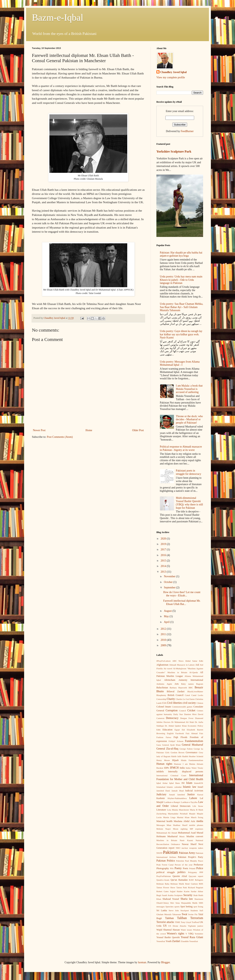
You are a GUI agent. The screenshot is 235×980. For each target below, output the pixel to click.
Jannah (174, 791)
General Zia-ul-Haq (167, 749)
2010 (164, 640)
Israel (200, 787)
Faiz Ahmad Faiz (194, 733)
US (165, 926)
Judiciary (161, 794)
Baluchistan (162, 688)
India (182, 768)
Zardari (176, 941)
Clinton (200, 703)
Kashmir (161, 798)
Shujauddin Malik (189, 903)
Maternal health (164, 821)
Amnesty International (191, 680)
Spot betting (186, 907)
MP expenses (196, 829)
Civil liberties (174, 703)
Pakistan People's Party (191, 857)
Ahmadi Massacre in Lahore (182, 665)
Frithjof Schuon (176, 741)
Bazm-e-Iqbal (58, 17)
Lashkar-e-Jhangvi (172, 802)
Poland (192, 868)
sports (177, 907)
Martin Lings (169, 817)
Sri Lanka (162, 910)
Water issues (186, 930)
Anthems (160, 684)
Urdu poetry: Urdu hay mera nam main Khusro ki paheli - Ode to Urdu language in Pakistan (181, 280)
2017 (164, 550)
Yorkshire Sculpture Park (174, 151)
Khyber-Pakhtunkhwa (177, 798)
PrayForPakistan (164, 876)
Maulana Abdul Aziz (185, 821)
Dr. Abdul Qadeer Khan (176, 726)
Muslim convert (195, 836)
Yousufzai (161, 941)
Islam (189, 783)
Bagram (200, 684)
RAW (191, 880)
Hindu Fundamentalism (192, 760)
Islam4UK (199, 783)
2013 (164, 572)
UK (201, 922)
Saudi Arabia (168, 895)
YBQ (191, 934)
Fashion (160, 737)
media (200, 821)
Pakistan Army (187, 853)
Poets (185, 868)
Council (182, 711)
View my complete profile (171, 77)
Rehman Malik (177, 884)
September (170, 588)
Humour (178, 764)
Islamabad (161, 787)
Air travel (168, 668)
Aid (197, 665)
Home (89, 430)
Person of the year (184, 865)
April (167, 622)
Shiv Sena (175, 903)
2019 (164, 544)
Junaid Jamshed (177, 795)
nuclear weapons (189, 848)
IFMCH (174, 768)
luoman (142, 962)
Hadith (185, 756)
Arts (177, 684)
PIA (172, 868)
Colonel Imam (164, 707)
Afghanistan (162, 665)
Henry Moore (163, 760)
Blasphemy (161, 695)
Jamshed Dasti (163, 791)
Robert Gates (163, 891)
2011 (164, 634)
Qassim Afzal (180, 876)
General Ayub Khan (171, 745)
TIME (178, 922)
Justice (191, 794)
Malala (175, 810)
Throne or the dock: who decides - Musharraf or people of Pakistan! (189, 420)
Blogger (165, 962)
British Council (175, 695)
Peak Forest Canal (165, 865)
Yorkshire (199, 934)
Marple (192, 814)
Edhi (158, 730)
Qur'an (174, 880)
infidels (160, 772)
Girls (167, 752)
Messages (161, 825)
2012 (164, 629)
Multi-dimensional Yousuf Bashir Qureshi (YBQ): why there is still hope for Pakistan (189, 503)
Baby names (187, 684)
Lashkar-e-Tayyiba (189, 802)
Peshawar (198, 865)
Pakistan (170, 852)
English (170, 733)
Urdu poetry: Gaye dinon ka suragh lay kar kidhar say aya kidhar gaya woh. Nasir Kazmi (181, 334)
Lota (169, 810)
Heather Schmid (196, 756)
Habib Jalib (176, 756)
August (168, 611)
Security (188, 895)
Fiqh (176, 737)
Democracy (172, 718)
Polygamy (192, 872)
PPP (201, 872)
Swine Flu (193, 914)
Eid (183, 730)
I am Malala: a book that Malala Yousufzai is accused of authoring (189, 389)
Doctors (167, 722)
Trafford (195, 922)
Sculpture (178, 895)
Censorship (161, 699)
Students (194, 910)
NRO (178, 848)
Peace (201, 861)
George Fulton (186, 749)
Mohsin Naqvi (164, 829)
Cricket (191, 710)
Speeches (169, 907)
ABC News (178, 661)
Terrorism (197, 918)
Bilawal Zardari (176, 691)
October (169, 582)
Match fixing (197, 817)
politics (181, 872)
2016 (164, 555)
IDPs (167, 768)
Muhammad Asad (187, 833)
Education (168, 730)
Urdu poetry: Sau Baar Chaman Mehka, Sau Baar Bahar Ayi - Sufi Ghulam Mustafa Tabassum (182, 307)
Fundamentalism (194, 741)
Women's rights (175, 934)
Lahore (193, 798)
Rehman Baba (163, 884)
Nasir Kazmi (186, 840)
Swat (184, 914)
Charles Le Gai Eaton (185, 699)
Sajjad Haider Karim (180, 891)
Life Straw (198, 806)
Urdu (159, 926)
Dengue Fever (187, 718)
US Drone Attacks (177, 926)
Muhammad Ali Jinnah (167, 833)
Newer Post (39, 430)
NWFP (159, 853)
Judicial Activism (194, 791)
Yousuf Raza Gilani (192, 937)
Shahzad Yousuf (171, 899)
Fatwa (168, 737)
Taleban (169, 918)
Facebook (180, 733)
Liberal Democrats (181, 806)
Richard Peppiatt (196, 887)
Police (200, 868)
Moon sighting (180, 829)
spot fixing (198, 907)
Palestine (180, 861)
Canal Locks (197, 695)
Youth (169, 941)
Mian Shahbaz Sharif (177, 825)
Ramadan (183, 880)
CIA (164, 703)
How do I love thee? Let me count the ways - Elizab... (182, 594)
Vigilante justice (196, 926)
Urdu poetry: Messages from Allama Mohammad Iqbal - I (180, 363)
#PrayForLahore (164, 661)
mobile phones (196, 825)
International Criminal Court (171, 775)
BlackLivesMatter (195, 691)
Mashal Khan (183, 817)
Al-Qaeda (193, 672)
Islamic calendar (174, 787)
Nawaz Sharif (189, 844)
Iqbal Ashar (162, 783)
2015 (164, 561)
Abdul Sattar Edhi (194, 661)
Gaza (159, 745)
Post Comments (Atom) (60, 437)
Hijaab (175, 760)
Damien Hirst (190, 714)
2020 (164, 539)
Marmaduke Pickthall (178, 814)
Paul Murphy (191, 861)
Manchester (184, 810)
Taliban (182, 918)
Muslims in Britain (167, 840)
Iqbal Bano (175, 783)
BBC (191, 688)
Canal (187, 695)
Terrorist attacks (165, 922)
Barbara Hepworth (178, 688)
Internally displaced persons (186, 772)
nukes (201, 848)
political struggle (166, 872)
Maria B (194, 810)
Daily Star (178, 714)
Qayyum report (196, 876)
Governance (192, 752)
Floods (184, 737)
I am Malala (189, 764)
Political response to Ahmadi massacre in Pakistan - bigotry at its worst (181, 448)
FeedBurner (187, 131)
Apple (169, 684)
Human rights (164, 764)
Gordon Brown (178, 752)
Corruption (171, 710)
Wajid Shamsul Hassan (168, 930)
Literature (161, 810)
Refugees (199, 880)
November (170, 576)
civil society (189, 703)
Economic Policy (195, 726)
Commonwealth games (182, 707)
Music (182, 836)
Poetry (178, 868)
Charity (171, 699)
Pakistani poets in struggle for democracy (189, 472)
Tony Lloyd (186, 922)
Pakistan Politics (166, 861)
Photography (163, 868)
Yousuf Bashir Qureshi (168, 937)
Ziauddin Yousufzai (189, 941)
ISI (183, 783)
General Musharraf (192, 745)
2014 (164, 566)
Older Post (138, 430)
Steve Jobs (174, 910)
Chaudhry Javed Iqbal (173, 72)
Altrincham (170, 680)
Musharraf (172, 836)
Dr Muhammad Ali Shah (183, 722)
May (167, 616)
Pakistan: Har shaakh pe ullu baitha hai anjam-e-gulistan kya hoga (181, 254)
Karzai (200, 795)
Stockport (185, 910)
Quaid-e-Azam (163, 880)
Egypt (177, 730)
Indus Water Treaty (194, 768)
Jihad (181, 791)
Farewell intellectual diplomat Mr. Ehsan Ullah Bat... (182, 602)
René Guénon (191, 884)
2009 (164, 645)
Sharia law (187, 899)
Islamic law (190, 787)
